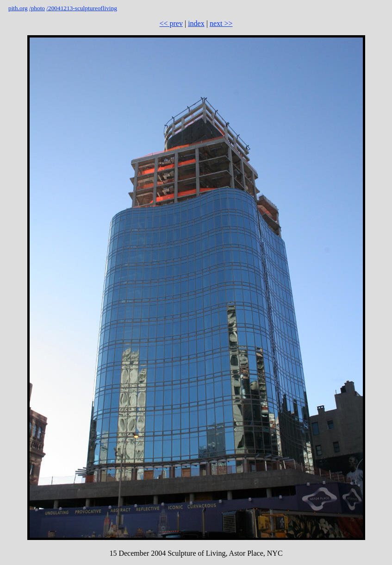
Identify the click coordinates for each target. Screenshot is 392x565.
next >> (221, 23)
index (196, 23)
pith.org (18, 8)
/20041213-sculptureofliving (82, 8)
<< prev (171, 23)
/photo (37, 8)
